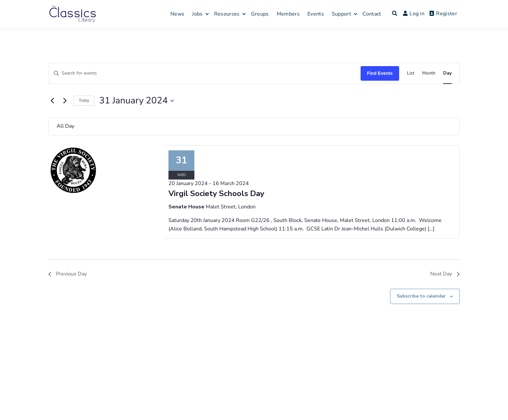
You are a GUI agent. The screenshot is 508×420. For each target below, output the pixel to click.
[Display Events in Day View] (447, 73)
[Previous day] (52, 101)
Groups (260, 14)
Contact (372, 14)
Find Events (380, 73)
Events (316, 14)
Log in (414, 14)
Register (443, 14)
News (177, 14)
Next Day (445, 274)
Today (84, 100)
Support (341, 14)
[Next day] (65, 101)
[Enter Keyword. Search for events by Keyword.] (205, 73)
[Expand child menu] (207, 14)
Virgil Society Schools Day (216, 193)
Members (288, 14)
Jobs (197, 14)
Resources (227, 14)
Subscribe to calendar (421, 296)
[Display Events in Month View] (429, 73)
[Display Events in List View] (411, 73)
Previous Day (68, 274)
